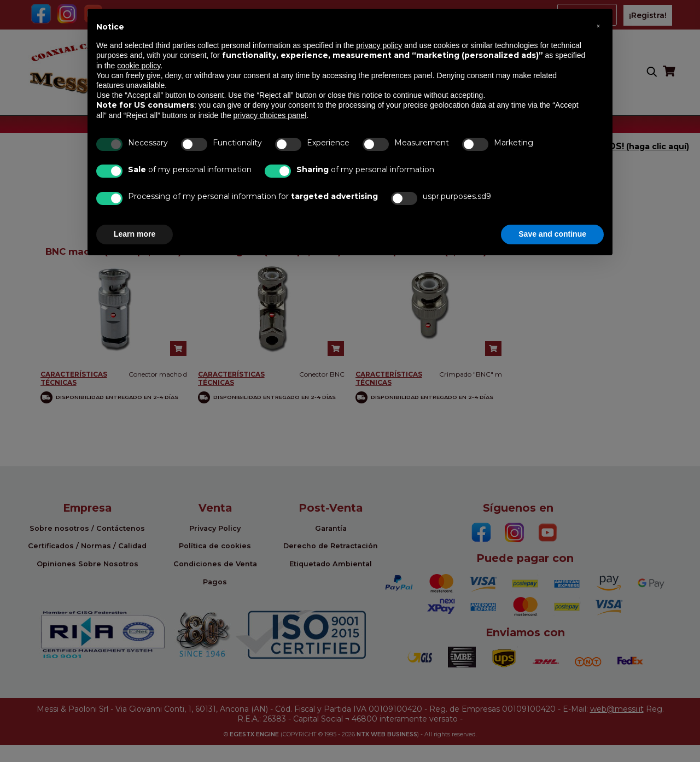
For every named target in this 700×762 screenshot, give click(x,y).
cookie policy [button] (139, 66)
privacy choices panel (270, 115)
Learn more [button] (135, 234)
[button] (598, 26)
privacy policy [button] (379, 45)
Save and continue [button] (552, 234)
